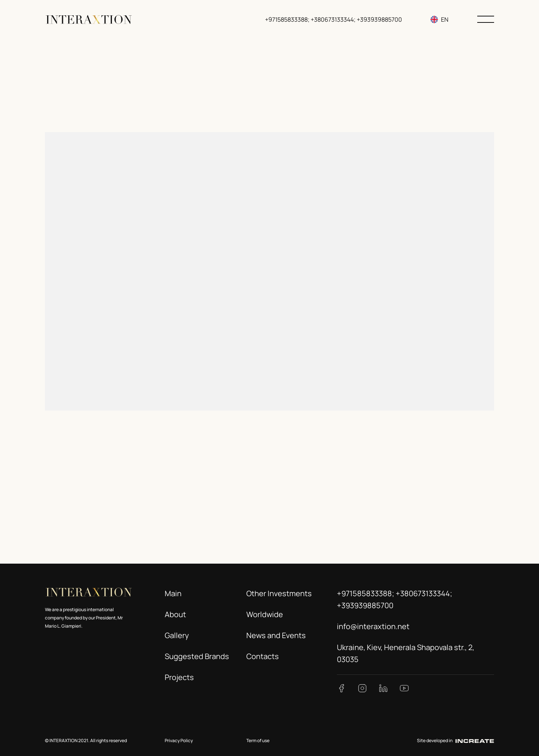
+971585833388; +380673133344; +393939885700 (334, 19)
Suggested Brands (197, 656)
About (175, 614)
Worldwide (265, 614)
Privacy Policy (179, 740)
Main (173, 593)
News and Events (276, 635)
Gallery (177, 635)
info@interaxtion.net (373, 626)
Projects (179, 677)
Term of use (258, 740)
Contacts (263, 656)
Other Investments (279, 593)
